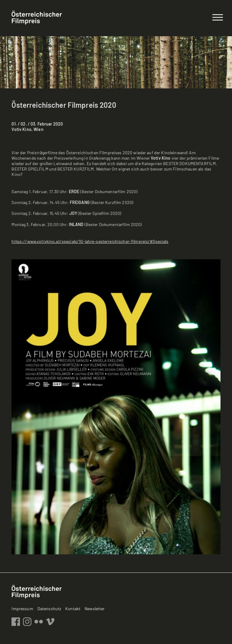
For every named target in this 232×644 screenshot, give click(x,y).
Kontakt (73, 609)
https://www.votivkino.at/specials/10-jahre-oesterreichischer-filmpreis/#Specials (90, 241)
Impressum (22, 609)
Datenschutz (49, 609)
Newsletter (95, 609)
